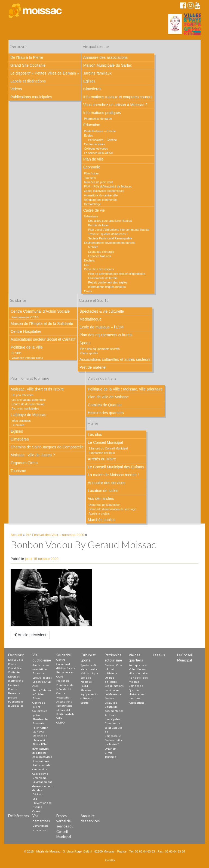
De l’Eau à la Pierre (27, 57)
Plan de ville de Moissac (108, 397)
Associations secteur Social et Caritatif (43, 339)
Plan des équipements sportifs (100, 349)
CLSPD (16, 353)
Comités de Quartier (105, 405)
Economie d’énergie (101, 252)
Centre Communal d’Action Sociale (40, 311)
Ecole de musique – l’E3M (102, 327)
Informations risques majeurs (107, 287)
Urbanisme (91, 216)
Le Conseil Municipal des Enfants (116, 467)
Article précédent (30, 635)
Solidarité (18, 300)
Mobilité (93, 247)
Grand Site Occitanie (28, 65)
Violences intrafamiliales (27, 358)
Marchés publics (101, 520)
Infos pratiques (21, 421)
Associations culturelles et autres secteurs (115, 359)
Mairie (93, 423)
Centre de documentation (28, 404)
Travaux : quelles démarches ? (108, 234)
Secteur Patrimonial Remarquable (110, 238)
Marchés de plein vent (99, 182)
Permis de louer (99, 225)
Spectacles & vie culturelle (102, 311)
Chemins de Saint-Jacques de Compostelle (47, 447)
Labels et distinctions (28, 81)
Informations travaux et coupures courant (118, 97)
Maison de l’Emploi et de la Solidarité (42, 324)
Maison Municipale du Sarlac (108, 65)
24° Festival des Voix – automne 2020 (55, 535)
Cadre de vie (94, 210)
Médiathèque (90, 319)
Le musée (18, 425)
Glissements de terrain (103, 278)
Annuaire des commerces (101, 200)
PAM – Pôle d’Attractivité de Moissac (108, 186)
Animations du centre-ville (101, 195)
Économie (92, 167)
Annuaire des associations (105, 57)
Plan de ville (94, 159)
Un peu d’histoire (22, 395)
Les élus (95, 435)
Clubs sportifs (89, 353)
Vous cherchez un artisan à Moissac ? (115, 105)
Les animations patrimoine (29, 400)
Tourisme (90, 178)
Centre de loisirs (95, 144)
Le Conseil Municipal (105, 442)
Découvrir (19, 46)
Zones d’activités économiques (104, 191)
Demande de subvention (104, 505)
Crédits (110, 860)
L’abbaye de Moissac (28, 415)
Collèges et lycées (96, 149)
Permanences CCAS (25, 317)
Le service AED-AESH (99, 153)
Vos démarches (101, 498)
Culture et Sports (94, 300)
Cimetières (92, 89)
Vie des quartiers (102, 378)
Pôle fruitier (92, 173)
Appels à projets (99, 513)
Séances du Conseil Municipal (108, 448)
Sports (85, 343)
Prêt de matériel (93, 367)
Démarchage (93, 204)
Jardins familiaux (97, 73)
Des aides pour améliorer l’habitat (110, 221)
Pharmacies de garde (98, 119)
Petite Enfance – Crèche (100, 131)
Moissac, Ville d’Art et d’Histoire (37, 389)
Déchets (90, 260)
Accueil (16, 535)
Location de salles (103, 491)
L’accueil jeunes (42, 678)
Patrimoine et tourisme (30, 378)
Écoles (88, 136)
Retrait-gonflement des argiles (108, 282)
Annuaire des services (106, 483)
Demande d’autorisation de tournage (112, 509)
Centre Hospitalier (26, 331)
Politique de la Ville (27, 347)
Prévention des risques (99, 269)
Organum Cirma (24, 463)
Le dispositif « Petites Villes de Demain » (45, 73)
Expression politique (102, 453)
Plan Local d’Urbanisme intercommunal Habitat (119, 230)
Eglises (89, 81)
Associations (136, 703)
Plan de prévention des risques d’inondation (117, 274)
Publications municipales (31, 97)
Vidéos (16, 89)
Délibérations (19, 816)
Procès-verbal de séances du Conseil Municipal (65, 826)
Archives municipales (25, 408)
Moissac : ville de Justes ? (33, 455)
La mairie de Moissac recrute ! (113, 475)
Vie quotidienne (96, 46)
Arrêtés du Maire (102, 459)
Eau (87, 265)
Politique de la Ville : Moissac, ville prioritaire (125, 389)
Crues (88, 291)
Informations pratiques (102, 113)
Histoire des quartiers (106, 413)
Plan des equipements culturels (106, 335)
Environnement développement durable (110, 243)
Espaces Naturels (100, 256)
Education (92, 125)
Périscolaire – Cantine (103, 140)
